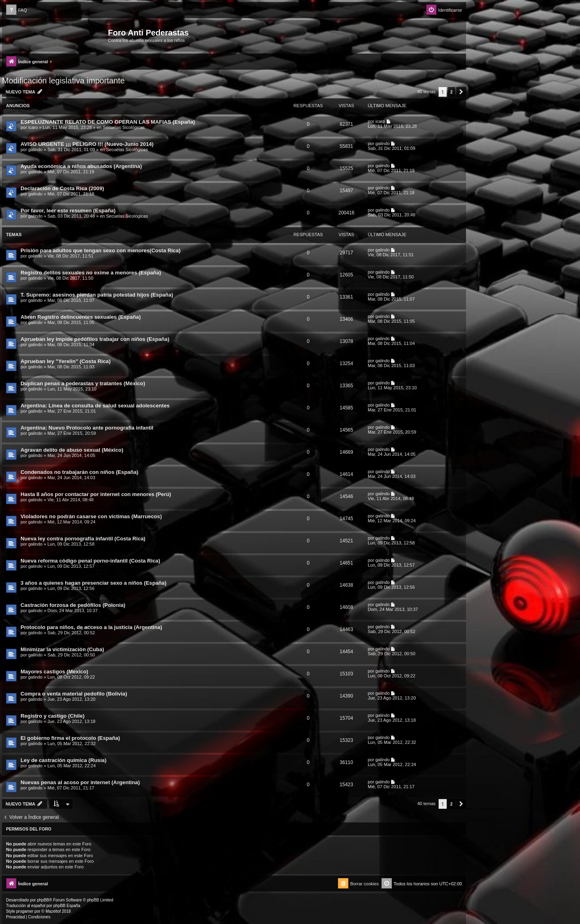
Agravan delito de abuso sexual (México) (72, 450)
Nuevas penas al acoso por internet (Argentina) (80, 782)
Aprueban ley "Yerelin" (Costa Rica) (66, 361)
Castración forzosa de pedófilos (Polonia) (73, 605)
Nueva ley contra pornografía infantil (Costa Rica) (83, 539)
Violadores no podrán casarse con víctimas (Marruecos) (91, 516)
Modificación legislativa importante (63, 81)
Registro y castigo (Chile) (53, 716)
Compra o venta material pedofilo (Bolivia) (74, 694)
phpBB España (67, 906)
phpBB (43, 900)
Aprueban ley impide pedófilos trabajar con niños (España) (95, 339)
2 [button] (452, 92)
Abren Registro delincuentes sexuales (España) (81, 317)
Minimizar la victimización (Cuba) (62, 649)
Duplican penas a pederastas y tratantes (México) (83, 383)
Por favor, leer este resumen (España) (68, 211)
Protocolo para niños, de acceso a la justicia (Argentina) (91, 627)
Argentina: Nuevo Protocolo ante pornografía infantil (87, 428)
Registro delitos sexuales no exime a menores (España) (91, 273)
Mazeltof (53, 911)
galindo (35, 150)
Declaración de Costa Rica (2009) (62, 188)
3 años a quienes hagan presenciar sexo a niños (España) (93, 583)
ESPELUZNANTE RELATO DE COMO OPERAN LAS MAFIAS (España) (108, 122)
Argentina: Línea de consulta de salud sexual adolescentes (95, 406)
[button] (461, 92)
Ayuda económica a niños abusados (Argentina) (81, 166)
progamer (25, 911)
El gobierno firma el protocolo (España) (70, 738)
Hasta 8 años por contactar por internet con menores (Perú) (96, 494)
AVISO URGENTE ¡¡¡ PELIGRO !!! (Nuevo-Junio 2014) (87, 144)
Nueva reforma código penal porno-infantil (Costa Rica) (90, 561)
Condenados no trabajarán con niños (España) (79, 472)
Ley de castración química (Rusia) (63, 760)
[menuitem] (17, 10)
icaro (33, 127)
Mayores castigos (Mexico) (54, 672)
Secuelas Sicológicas (124, 127)
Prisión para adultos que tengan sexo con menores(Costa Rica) (100, 250)
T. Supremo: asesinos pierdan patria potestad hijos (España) (97, 295)
